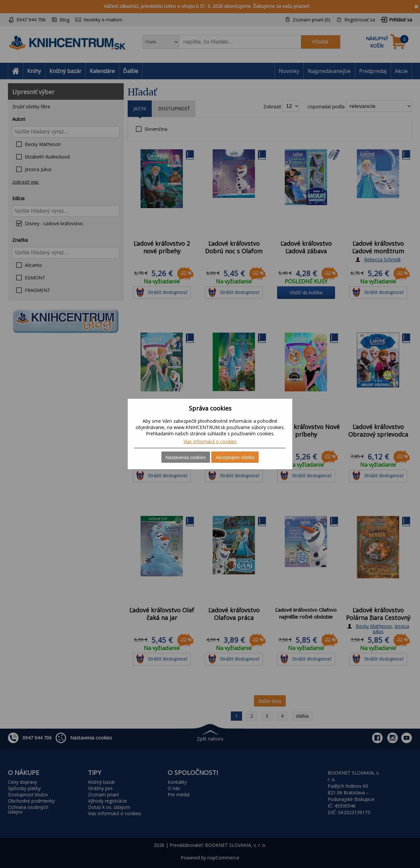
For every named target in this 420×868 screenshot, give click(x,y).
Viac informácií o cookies (210, 441)
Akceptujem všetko (235, 457)
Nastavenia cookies (186, 457)
